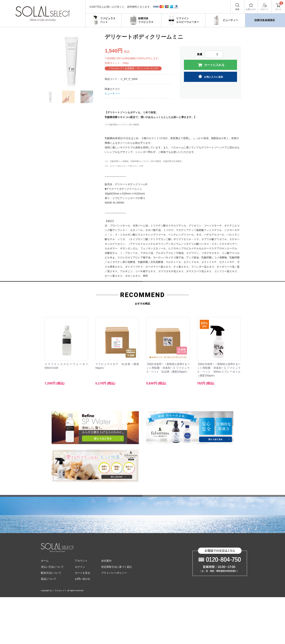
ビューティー (225, 20)
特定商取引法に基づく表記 (117, 613)
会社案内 (106, 608)
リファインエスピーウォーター (183, 20)
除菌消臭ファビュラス (141, 20)
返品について (49, 625)
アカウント (81, 608)
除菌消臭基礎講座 (265, 20)
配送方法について (51, 619)
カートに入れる (211, 65)
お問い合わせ (83, 625)
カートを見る (83, 619)
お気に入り (251, 7)
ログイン (265, 7)
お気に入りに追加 (211, 76)
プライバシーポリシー (114, 619)
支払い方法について (52, 613)
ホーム (45, 608)
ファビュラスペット (103, 20)
